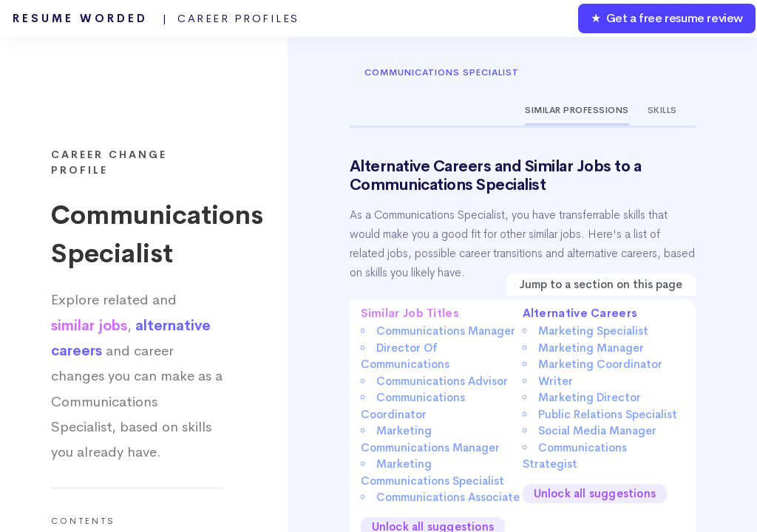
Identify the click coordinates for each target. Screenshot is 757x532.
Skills (662, 110)
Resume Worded (156, 18)
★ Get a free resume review (667, 18)
